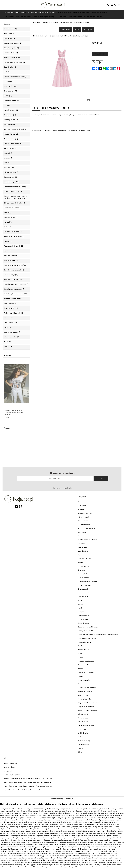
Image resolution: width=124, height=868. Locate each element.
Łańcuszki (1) (8, 158)
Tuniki (80, 737)
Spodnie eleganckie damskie (87, 688)
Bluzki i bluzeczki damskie (86, 528)
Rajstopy (80, 676)
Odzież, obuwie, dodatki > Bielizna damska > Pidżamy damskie (99, 635)
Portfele (80, 657)
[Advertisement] (77, 145)
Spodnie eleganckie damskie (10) (15, 265)
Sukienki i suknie (48, 22)
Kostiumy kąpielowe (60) (12, 134)
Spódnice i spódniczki (85, 699)
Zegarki (80, 748)
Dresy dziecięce (83, 551)
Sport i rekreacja (83, 695)
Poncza (80, 653)
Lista (77, 30)
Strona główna (37, 22)
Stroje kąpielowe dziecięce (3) (14, 289)
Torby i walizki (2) (10, 318)
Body (79, 536)
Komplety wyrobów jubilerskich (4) (15, 129)
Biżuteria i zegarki (84, 517)
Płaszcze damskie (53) (11, 217)
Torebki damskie (83, 733)
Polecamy (7, 428)
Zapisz (101, 479)
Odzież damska (83, 619)
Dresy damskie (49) (10, 86)
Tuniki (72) (7, 327)
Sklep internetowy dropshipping (62, 488)
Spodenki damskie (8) (11, 256)
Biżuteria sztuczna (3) (11, 53)
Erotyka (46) (8, 96)
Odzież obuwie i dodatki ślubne (88, 627)
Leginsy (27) (8, 153)
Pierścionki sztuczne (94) (12, 208)
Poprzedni (66, 30)
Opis (36, 108)
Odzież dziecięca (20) (11, 182)
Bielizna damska (83, 502)
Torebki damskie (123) (11, 323)
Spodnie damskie (83, 684)
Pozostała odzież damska (86, 661)
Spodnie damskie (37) (11, 261)
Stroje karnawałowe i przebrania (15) (16, 284)
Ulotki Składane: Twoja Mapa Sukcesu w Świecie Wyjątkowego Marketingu (29, 17)
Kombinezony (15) (10, 115)
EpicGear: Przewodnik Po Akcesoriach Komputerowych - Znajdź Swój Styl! (29, 12)
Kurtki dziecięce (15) (11, 148)
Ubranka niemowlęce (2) (12, 332)
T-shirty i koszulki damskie (86, 726)
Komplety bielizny (83, 574)
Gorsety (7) (8, 105)
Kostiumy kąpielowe (84, 585)
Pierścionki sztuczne (84, 642)
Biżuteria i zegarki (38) (11, 48)
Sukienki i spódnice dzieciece (87, 710)
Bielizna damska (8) (10, 29)
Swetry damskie (83, 718)
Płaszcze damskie (83, 650)
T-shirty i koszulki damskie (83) (14, 313)
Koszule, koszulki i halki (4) (13, 144)
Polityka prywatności (10, 763)
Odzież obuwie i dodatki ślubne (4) (16, 187)
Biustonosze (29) (9, 38)
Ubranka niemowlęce (85, 741)
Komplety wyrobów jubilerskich (88, 581)
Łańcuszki (81, 604)
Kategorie (8, 24)
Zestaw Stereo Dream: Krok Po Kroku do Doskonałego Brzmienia (80, 17)
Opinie (66, 108)
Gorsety (80, 562)
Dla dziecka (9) (9, 82)
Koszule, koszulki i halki (85, 593)
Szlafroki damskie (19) (11, 308)
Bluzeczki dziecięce (84, 525)
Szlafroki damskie (83, 722)
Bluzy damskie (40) (10, 67)
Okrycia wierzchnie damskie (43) (15, 203)
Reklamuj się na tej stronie (12, 775)
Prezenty (80, 669)
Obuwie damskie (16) (11, 172)
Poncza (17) (8, 222)
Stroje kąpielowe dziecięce (87, 707)
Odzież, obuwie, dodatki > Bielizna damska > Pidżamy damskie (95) (16, 197)
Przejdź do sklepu (100, 54)
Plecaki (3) (7, 213)
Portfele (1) (8, 227)
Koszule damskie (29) (11, 139)
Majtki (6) (7, 163)
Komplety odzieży (83, 578)
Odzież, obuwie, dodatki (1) (13, 191)
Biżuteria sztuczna (83, 521)
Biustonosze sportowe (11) (12, 43)
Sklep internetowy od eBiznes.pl (62, 799)
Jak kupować (8, 771)
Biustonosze (82, 509)
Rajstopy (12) (8, 251)
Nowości (7, 355)
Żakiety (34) (8, 347)
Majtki (80, 608)
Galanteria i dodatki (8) (12, 101)
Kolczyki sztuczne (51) (11, 110)
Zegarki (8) (8, 342)
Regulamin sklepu (9, 767)
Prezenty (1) (8, 241)
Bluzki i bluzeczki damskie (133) (14, 62)
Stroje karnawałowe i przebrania (88, 703)
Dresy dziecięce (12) (11, 91)
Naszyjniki (81, 612)
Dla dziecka (82, 544)
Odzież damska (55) (11, 177)
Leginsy (80, 600)
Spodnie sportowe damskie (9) (14, 270)
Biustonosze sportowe (85, 513)
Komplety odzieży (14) (11, 124)
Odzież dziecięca (83, 623)
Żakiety (80, 752)
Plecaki (80, 646)
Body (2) (7, 72)
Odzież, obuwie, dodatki (86, 631)
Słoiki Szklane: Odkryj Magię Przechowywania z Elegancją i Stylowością (82, 12)
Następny (88, 30)
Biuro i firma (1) (9, 34)
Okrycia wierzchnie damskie (87, 638)
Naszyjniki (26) (9, 168)
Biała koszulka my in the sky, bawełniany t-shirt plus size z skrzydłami (14, 413)
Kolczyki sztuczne (83, 566)
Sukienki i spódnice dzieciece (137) (16, 294)
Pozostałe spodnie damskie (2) (14, 237)
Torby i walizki (82, 729)
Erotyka (80, 555)
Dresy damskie (82, 547)
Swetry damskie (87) (11, 303)
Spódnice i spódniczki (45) (13, 280)
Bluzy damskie (82, 532)
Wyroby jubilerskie (84, 744)
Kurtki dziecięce (83, 597)
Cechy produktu (51, 108)
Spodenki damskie (84, 680)
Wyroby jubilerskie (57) (12, 337)
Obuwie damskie (83, 616)
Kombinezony (82, 570)
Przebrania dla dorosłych (86, 672)
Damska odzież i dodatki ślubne (88, 540)
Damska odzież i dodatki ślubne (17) (16, 77)
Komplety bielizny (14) (11, 120)
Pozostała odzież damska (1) (13, 232)
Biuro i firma (82, 506)
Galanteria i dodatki (84, 559)
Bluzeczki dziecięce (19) (12, 58)
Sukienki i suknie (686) (12, 299)
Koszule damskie (83, 589)
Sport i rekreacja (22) (11, 275)
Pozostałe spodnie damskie (87, 665)
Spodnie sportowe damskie (87, 691)
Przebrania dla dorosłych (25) (14, 246)
